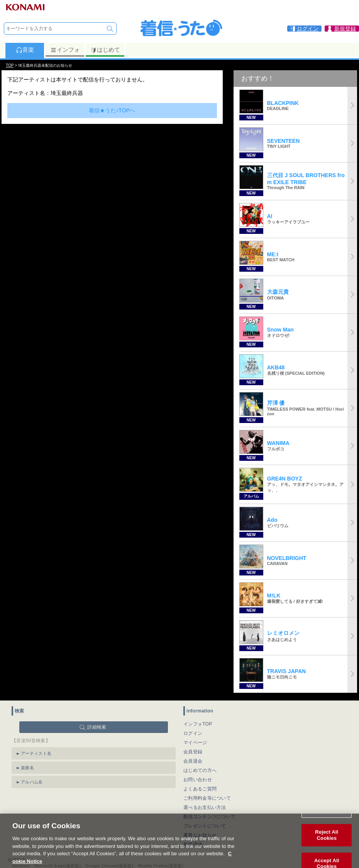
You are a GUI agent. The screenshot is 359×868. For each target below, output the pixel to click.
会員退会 (193, 761)
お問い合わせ (198, 780)
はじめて (105, 50)
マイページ (195, 743)
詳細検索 (97, 727)
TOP (10, 65)
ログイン (193, 733)
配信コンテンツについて (209, 817)
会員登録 (193, 752)
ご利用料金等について (207, 798)
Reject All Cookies (327, 844)
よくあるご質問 (200, 789)
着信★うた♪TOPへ (112, 110)
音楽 (25, 50)
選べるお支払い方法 (205, 807)
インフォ (65, 50)
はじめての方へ (200, 770)
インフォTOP (198, 724)
